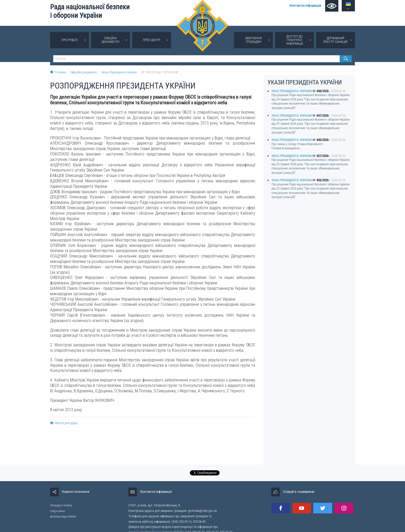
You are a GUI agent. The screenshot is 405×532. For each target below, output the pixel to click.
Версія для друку (64, 423)
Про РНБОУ (70, 40)
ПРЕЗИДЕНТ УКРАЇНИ (61, 506)
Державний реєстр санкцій (335, 40)
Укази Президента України (119, 72)
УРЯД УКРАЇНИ (57, 511)
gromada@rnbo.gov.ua (202, 511)
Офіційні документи (110, 40)
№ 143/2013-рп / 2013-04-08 (159, 72)
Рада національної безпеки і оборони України (90, 11)
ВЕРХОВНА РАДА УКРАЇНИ (63, 517)
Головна (58, 72)
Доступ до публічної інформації (295, 40)
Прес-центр (151, 40)
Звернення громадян (253, 40)
